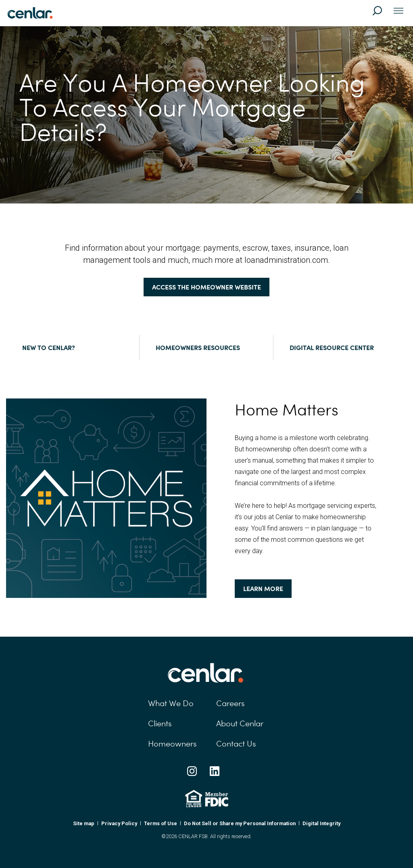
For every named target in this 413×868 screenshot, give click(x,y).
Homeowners (172, 744)
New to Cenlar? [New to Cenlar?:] (49, 348)
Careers (230, 703)
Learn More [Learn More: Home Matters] (263, 589)
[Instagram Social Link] (192, 771)
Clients (160, 723)
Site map (84, 823)
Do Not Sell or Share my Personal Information (240, 823)
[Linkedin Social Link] (215, 771)
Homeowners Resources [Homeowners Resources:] (198, 348)
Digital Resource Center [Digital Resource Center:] (332, 348)
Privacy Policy (119, 823)
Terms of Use (161, 823)
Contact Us (236, 744)
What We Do (171, 703)
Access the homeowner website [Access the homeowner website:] (206, 287)
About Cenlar (240, 723)
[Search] (381, 15)
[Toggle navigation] (398, 11)
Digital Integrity (321, 823)
